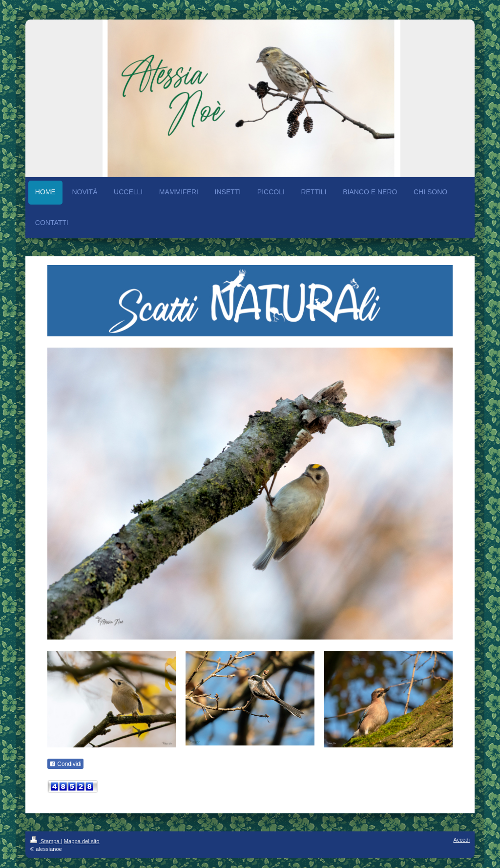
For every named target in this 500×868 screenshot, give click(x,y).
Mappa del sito (82, 841)
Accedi (461, 840)
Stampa (46, 841)
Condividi (65, 764)
